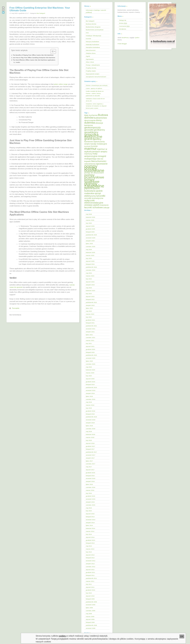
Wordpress (123, 29)
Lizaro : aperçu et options (94, 88)
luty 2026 (89, 223)
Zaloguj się (123, 20)
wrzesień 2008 (91, 628)
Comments (124, 26)
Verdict (18, 62)
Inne (87, 33)
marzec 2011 (90, 581)
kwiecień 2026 (90, 217)
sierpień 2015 (90, 502)
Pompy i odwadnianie (93, 65)
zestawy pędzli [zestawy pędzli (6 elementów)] (92, 205)
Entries (123, 23)
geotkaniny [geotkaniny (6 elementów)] (99, 130)
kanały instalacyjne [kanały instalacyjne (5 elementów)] (99, 144)
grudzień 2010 (90, 590)
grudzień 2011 (90, 572)
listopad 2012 (90, 558)
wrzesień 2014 (91, 520)
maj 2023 (89, 288)
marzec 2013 (90, 549)
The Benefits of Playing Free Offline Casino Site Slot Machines (33, 55)
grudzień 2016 (90, 473)
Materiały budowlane (93, 45)
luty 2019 (89, 408)
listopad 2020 (90, 352)
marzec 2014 (90, 531)
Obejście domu (91, 53)
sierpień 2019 (90, 393)
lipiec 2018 (89, 426)
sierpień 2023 (90, 285)
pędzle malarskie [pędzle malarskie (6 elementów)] (93, 192)
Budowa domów (91, 24)
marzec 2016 (90, 490)
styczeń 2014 (90, 537)
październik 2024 (91, 267)
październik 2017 (91, 452)
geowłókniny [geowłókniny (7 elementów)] (91, 132)
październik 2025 (91, 235)
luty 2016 (89, 493)
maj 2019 (89, 402)
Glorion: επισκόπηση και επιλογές (97, 85)
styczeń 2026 (90, 226)
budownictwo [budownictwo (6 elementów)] (100, 118)
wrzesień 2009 (91, 605)
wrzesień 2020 (91, 358)
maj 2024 (89, 273)
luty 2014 (89, 534)
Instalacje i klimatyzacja (93, 36)
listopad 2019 (90, 384)
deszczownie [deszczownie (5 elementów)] (90, 120)
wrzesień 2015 (91, 499)
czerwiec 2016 (90, 487)
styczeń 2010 (90, 596)
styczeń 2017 (90, 470)
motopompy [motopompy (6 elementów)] (90, 159)
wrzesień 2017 (91, 455)
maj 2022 (89, 311)
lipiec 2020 (89, 361)
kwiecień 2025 (90, 252)
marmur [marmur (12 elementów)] (90, 149)
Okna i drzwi (90, 62)
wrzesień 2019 (91, 390)
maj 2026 (89, 214)
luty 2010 (89, 593)
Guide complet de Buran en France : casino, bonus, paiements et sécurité (95, 93)
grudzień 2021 (90, 320)
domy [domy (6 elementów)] (99, 120)
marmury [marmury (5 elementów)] (88, 154)
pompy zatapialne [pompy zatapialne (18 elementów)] (94, 185)
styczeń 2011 (90, 587)
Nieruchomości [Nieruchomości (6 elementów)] (99, 161)
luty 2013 (89, 552)
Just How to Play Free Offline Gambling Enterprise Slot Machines (34, 58)
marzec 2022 (90, 314)
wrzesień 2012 (91, 561)
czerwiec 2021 (90, 337)
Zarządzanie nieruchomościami (96, 77)
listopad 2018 (90, 414)
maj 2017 (89, 467)
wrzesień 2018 (91, 420)
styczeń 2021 (90, 346)
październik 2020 (91, 355)
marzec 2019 (90, 405)
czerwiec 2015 (90, 505)
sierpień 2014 (90, 523)
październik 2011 (91, 578)
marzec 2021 (90, 340)
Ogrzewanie (90, 59)
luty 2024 (89, 279)
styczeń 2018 (90, 443)
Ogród (88, 56)
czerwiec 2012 (90, 567)
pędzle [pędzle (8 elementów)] (88, 188)
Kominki (88, 39)
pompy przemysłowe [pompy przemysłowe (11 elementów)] (94, 176)
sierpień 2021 (90, 332)
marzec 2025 (90, 255)
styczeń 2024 (90, 282)
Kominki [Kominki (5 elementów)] (94, 146)
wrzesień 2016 (91, 478)
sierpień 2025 (90, 241)
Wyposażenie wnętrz (93, 74)
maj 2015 (89, 508)
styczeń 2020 (90, 379)
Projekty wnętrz (91, 71)
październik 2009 (91, 602)
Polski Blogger (122, 44)
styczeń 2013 (90, 555)
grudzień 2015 (90, 496)
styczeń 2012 (90, 570)
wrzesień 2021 (91, 329)
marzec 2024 (90, 276)
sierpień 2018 (90, 423)
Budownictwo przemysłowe (95, 30)
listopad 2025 (90, 232)
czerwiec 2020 (90, 364)
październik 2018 (91, 417)
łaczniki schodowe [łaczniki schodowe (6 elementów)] (94, 207)
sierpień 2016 (90, 481)
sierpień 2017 (90, 458)
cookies (63, 636)
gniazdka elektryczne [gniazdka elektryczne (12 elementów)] (93, 136)
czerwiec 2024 (90, 270)
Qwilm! (137, 38)
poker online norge (61, 84)
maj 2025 (89, 249)
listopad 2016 (90, 476)
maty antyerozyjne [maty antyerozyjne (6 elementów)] (91, 155)
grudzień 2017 (90, 446)
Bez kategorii (41, 13)
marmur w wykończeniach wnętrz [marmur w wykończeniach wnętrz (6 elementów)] (96, 150)
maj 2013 (89, 546)
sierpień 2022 (90, 305)
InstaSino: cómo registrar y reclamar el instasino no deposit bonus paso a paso (96, 106)
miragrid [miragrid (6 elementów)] (102, 156)
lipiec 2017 (89, 461)
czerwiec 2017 (90, 464)
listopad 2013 (90, 543)
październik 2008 (91, 625)
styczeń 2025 (90, 261)
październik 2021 (91, 326)
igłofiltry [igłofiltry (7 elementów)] (97, 139)
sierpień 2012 (90, 564)
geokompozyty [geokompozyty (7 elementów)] (92, 128)
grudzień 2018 (90, 411)
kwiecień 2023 (90, 291)
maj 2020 (89, 367)
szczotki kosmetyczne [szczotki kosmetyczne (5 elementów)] (94, 198)
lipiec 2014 (89, 525)
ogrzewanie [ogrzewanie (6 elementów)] (102, 164)
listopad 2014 (90, 517)
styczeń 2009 (90, 619)
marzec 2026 (90, 220)
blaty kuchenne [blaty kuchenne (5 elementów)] (91, 115)
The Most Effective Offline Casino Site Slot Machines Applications (34, 60)
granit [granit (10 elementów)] (88, 139)
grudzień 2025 (90, 229)
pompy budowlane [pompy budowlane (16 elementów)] (94, 169)
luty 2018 (89, 440)
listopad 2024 (90, 264)
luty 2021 (89, 343)
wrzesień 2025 (91, 238)
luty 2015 (89, 511)
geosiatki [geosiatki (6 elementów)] (89, 130)
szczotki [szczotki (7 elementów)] (101, 196)
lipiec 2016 (89, 484)
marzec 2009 (90, 617)
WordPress (125, 38)
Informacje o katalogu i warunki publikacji (96, 11)
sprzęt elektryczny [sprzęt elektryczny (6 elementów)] (93, 195)
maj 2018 (89, 431)
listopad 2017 (90, 449)
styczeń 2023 (90, 296)
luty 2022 (89, 317)
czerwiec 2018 (90, 429)
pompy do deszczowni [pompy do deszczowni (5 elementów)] (94, 173)
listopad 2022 (90, 299)
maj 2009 (89, 614)
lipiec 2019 (89, 396)
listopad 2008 (90, 622)
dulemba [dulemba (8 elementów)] (90, 123)
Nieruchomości (91, 50)
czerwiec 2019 (90, 399)
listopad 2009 (90, 599)
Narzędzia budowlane (93, 47)
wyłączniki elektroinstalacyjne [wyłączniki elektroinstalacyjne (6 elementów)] (94, 202)
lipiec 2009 (89, 608)
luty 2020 (89, 376)
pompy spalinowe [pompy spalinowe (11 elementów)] (92, 181)
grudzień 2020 (90, 349)
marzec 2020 (90, 373)
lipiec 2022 (89, 308)
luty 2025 (89, 258)
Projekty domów (91, 68)
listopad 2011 (90, 575)
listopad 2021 (90, 323)
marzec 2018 (90, 437)
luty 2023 (89, 293)
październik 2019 (91, 387)
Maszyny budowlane (92, 42)
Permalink (16, 308)
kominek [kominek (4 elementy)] (87, 146)
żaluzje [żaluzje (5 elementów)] (106, 208)
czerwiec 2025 (90, 247)
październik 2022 (91, 302)
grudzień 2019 (90, 382)
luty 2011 (89, 584)
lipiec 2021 (89, 335)
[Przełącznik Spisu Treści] (52, 51)
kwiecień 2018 (90, 434)
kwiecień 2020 (90, 370)
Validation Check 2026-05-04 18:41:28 (95, 100)
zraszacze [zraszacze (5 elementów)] (104, 205)
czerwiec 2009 (90, 611)
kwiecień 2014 (90, 528)
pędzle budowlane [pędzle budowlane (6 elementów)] (92, 190)
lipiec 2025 (89, 244)
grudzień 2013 (90, 540)
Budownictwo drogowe (93, 27)
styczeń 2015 (90, 514)
